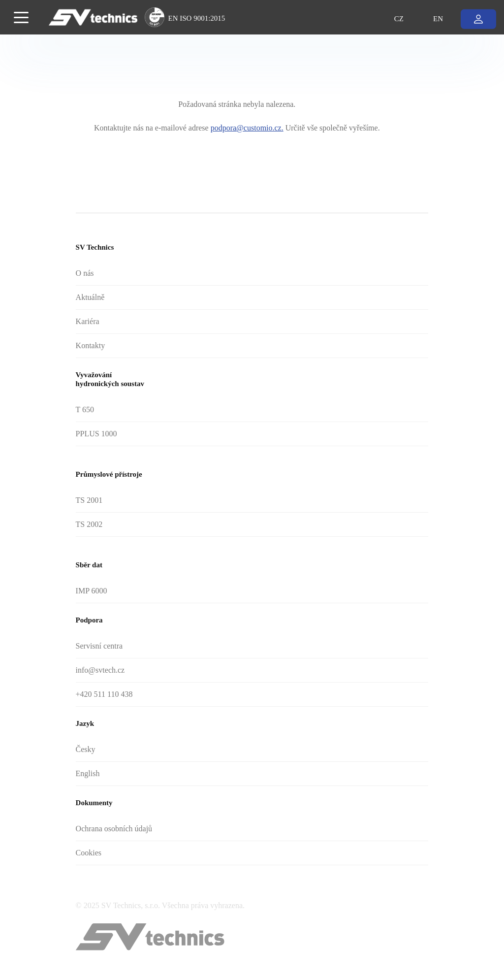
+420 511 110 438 (104, 694)
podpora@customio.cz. (247, 128)
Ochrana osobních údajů (114, 829)
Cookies (89, 853)
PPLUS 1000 (96, 434)
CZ (399, 18)
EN (438, 18)
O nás (85, 273)
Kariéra (88, 321)
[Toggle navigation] (21, 17)
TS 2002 (89, 524)
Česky (86, 749)
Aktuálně (90, 297)
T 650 (85, 409)
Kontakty (91, 345)
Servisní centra (99, 646)
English (88, 773)
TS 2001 (89, 500)
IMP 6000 (92, 591)
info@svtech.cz (100, 670)
